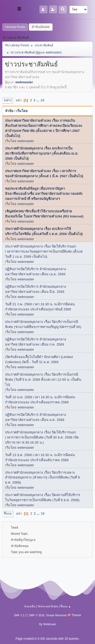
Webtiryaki (49, 624)
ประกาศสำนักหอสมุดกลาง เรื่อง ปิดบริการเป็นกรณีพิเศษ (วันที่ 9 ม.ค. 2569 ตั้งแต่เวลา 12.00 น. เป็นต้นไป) (43, 380)
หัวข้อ (9, 111)
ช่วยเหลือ (30, 606)
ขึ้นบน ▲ (66, 606)
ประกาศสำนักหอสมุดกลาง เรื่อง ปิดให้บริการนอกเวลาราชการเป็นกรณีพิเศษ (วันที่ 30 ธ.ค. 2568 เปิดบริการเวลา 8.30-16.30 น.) (42, 437)
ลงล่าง (8, 100)
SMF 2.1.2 (20, 615)
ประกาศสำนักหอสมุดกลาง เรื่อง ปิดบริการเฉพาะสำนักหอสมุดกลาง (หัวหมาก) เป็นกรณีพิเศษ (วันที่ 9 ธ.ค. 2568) (42, 478)
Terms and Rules (48, 606)
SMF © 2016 (37, 615)
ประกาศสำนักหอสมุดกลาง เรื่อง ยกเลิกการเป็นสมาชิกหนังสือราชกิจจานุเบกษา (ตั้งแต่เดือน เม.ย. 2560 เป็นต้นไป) (42, 153)
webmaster (53, 52)
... (38, 100)
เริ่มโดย (22, 111)
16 (42, 100)
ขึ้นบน (8, 514)
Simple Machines (56, 615)
